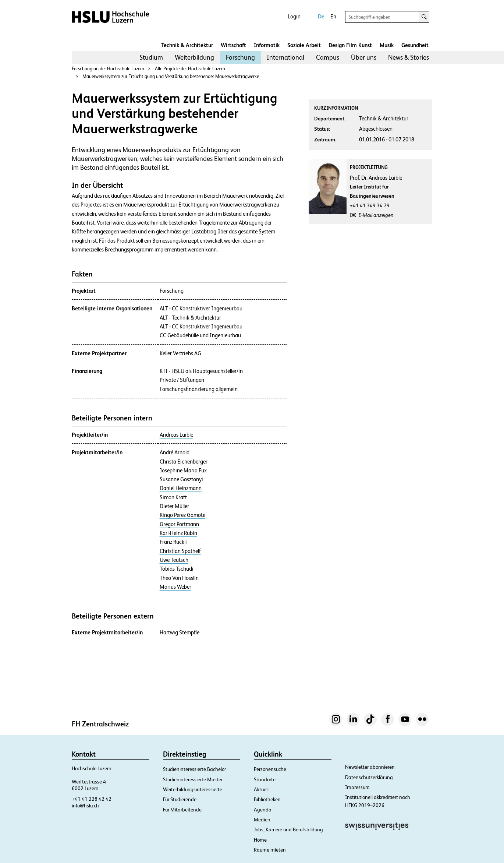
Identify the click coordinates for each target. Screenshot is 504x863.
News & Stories (409, 57)
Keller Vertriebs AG (180, 353)
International (285, 57)
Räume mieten (270, 850)
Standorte (265, 779)
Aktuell (261, 789)
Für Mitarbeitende (182, 810)
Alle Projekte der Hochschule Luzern (190, 69)
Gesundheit (415, 45)
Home (260, 840)
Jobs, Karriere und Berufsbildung (288, 829)
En (333, 16)
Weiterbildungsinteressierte (193, 789)
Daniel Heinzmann (181, 488)
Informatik (267, 45)
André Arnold (175, 452)
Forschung (240, 57)
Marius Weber (175, 587)
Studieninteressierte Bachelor (194, 769)
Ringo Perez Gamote (182, 515)
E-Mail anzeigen (376, 215)
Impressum (357, 787)
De (321, 16)
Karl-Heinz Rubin (178, 533)
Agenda (263, 810)
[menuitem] (151, 57)
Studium (151, 57)
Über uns (364, 57)
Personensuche (270, 769)
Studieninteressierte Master (193, 779)
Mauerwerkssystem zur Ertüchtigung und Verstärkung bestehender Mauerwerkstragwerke (171, 76)
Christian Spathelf (180, 551)
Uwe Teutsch (174, 560)
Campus (328, 57)
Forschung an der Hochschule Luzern (108, 69)
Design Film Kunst (350, 45)
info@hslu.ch (85, 806)
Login (294, 16)
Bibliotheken (267, 799)
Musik (387, 45)
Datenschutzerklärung (369, 777)
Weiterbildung (194, 57)
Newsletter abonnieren (370, 767)
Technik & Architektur (187, 45)
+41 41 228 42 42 (92, 799)
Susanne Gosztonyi (181, 479)
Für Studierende (180, 799)
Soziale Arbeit (304, 45)
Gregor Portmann (179, 524)
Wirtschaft (233, 45)
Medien (262, 820)
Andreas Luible (176, 435)
